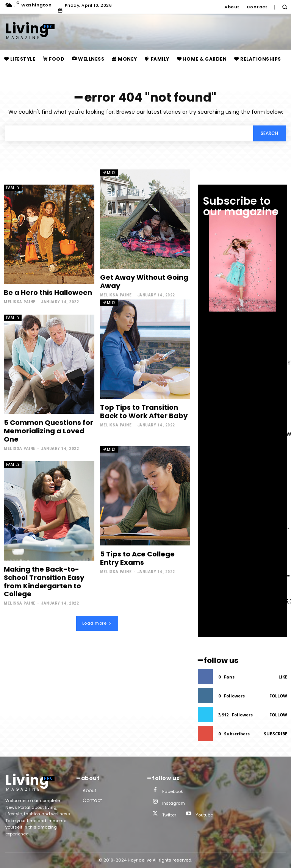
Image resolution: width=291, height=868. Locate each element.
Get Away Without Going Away (144, 281)
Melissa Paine (20, 302)
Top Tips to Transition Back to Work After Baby (144, 411)
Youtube (204, 815)
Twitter (169, 815)
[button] (284, 7)
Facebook (173, 791)
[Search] (269, 133)
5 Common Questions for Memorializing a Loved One (48, 431)
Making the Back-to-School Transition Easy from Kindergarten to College (44, 581)
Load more (97, 623)
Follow (278, 696)
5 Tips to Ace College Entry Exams (137, 558)
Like (283, 677)
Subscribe (275, 734)
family (13, 188)
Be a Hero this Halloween (48, 292)
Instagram (174, 803)
